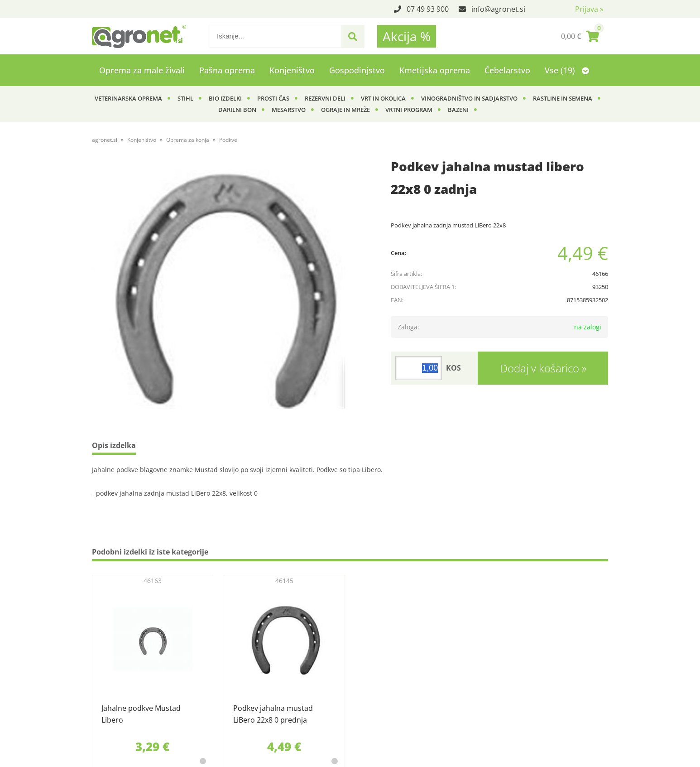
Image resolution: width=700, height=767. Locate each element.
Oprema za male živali (142, 70)
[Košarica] (580, 36)
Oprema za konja (188, 140)
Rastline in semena (563, 98)
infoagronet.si (498, 9)
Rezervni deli (325, 98)
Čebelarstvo (507, 70)
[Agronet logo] (139, 36)
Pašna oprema (227, 70)
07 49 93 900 (428, 9)
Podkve (228, 140)
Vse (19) (567, 70)
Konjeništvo (292, 70)
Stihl (185, 98)
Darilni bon (237, 110)
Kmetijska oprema (435, 70)
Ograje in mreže (345, 110)
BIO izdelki (225, 98)
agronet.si (105, 140)
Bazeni (458, 110)
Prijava (589, 9)
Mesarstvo (289, 110)
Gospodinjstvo (357, 70)
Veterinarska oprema (128, 98)
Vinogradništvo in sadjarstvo (469, 98)
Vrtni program (409, 110)
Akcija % (407, 36)
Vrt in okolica (383, 98)
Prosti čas (273, 98)
